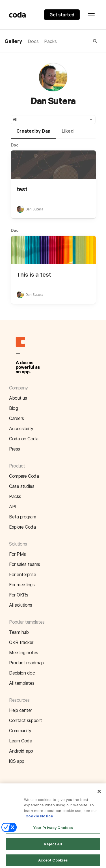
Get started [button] (62, 15)
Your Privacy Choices (53, 831)
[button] (77, 41)
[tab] (33, 134)
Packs (50, 41)
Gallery (13, 42)
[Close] (99, 794)
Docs (33, 41)
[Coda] (18, 15)
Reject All (53, 847)
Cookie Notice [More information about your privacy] (39, 819)
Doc (15, 145)
